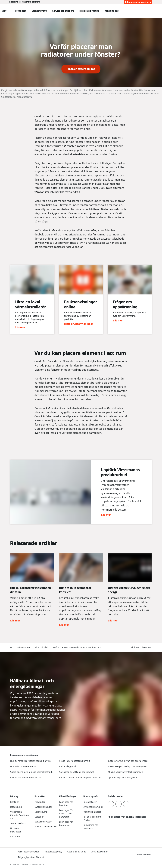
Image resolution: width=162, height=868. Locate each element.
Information (24, 647)
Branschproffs (39, 11)
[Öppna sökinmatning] (150, 11)
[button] (141, 648)
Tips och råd (41, 647)
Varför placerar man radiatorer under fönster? (77, 647)
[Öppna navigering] (4, 11)
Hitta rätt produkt (89, 11)
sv (11, 647)
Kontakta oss (112, 11)
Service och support (63, 11)
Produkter (20, 11)
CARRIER (40, 865)
